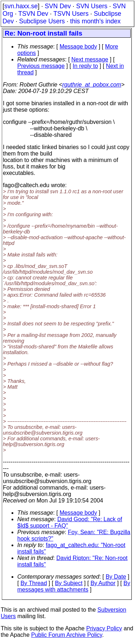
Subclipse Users (42, 21)
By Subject (69, 583)
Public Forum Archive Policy (67, 635)
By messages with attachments (74, 586)
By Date (116, 577)
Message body (78, 47)
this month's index (95, 21)
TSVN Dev (33, 14)
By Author (103, 583)
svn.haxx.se (21, 6)
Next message (90, 59)
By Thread (34, 583)
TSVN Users (71, 14)
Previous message (41, 66)
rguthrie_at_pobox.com (92, 85)
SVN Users (92, 6)
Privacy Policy (104, 628)
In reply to (85, 66)
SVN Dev (58, 6)
